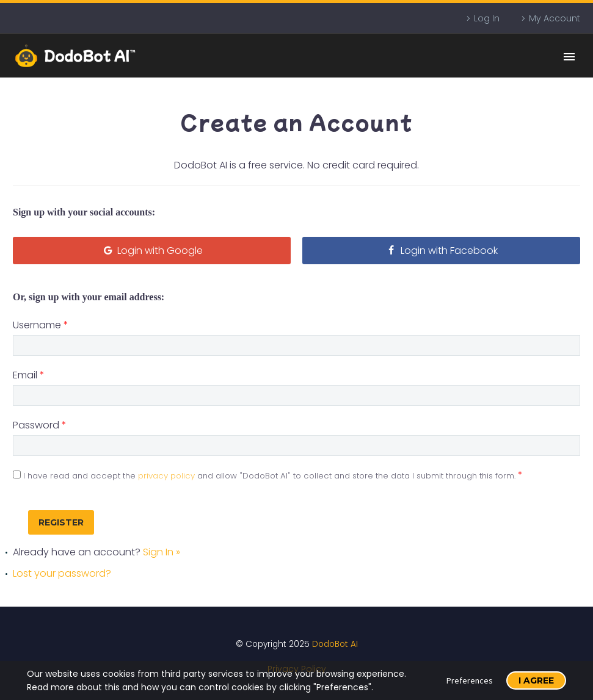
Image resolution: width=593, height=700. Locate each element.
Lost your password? (62, 573)
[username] (296, 345)
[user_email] (296, 395)
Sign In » (162, 552)
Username (41, 325)
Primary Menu (569, 57)
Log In (487, 18)
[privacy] (17, 474)
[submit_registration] (61, 522)
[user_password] (296, 446)
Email (29, 375)
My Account (555, 18)
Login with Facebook (441, 251)
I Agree (536, 680)
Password (40, 425)
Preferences (470, 680)
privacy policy (166, 476)
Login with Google (151, 251)
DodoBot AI (335, 644)
